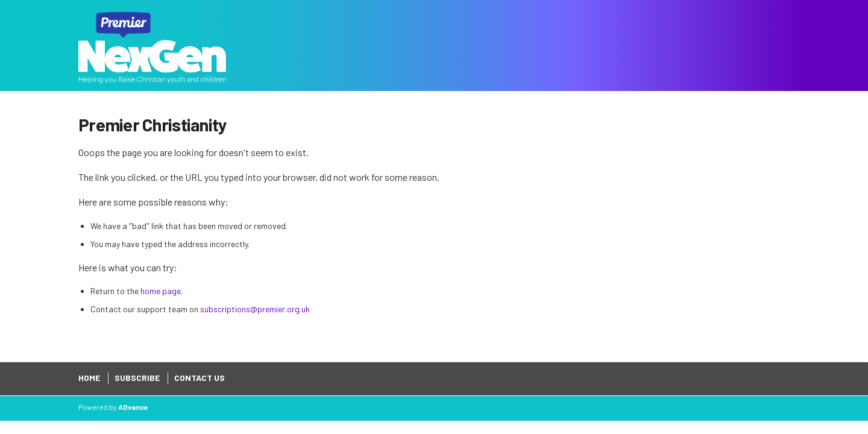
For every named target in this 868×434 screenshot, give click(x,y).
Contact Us (200, 378)
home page (161, 291)
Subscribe (137, 378)
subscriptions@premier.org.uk (255, 309)
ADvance (133, 407)
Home (89, 378)
